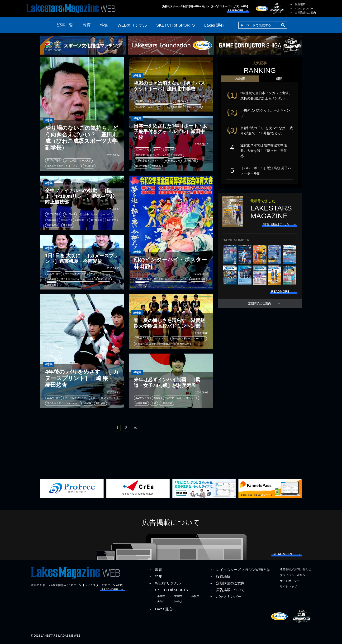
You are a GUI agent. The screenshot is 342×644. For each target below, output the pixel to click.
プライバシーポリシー (294, 576)
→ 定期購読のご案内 (303, 13)
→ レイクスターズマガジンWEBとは (240, 571)
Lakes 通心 (214, 25)
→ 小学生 (158, 597)
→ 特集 (155, 578)
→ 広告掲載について (227, 591)
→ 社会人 (176, 603)
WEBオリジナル (132, 25)
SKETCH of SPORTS (176, 25)
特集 (104, 25)
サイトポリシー (290, 582)
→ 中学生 (176, 597)
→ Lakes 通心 (160, 610)
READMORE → (238, 10)
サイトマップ (288, 588)
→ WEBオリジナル (164, 584)
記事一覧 (65, 25)
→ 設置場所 (298, 4)
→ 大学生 (158, 603)
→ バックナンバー (302, 9)
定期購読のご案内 (260, 307)
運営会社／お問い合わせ (295, 570)
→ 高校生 (192, 597)
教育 (87, 25)
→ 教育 (155, 571)
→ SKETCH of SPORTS (168, 591)
